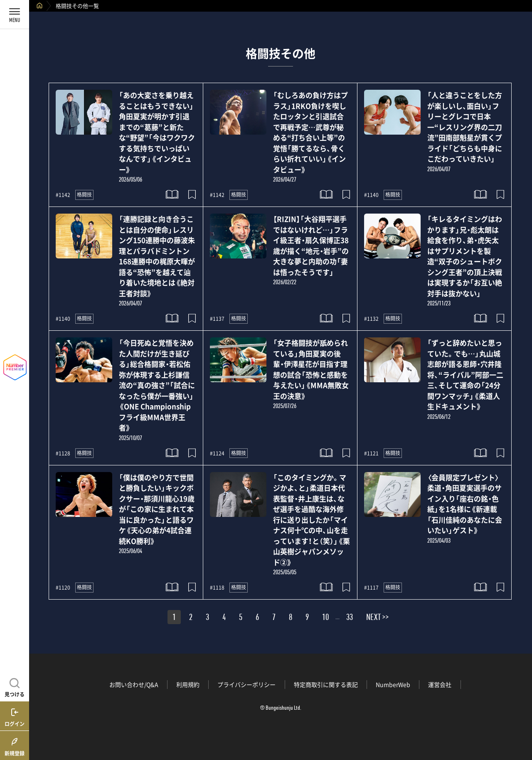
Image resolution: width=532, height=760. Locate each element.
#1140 (371, 195)
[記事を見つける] (15, 686)
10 (325, 618)
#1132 (371, 319)
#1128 (63, 453)
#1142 (63, 195)
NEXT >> (377, 618)
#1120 (63, 588)
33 (350, 618)
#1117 (371, 588)
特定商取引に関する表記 (326, 684)
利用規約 (188, 684)
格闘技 (84, 194)
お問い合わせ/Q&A (134, 684)
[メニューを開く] (15, 15)
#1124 (217, 453)
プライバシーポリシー (246, 684)
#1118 (217, 588)
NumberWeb (393, 684)
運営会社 (440, 684)
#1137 (217, 319)
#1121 (371, 453)
